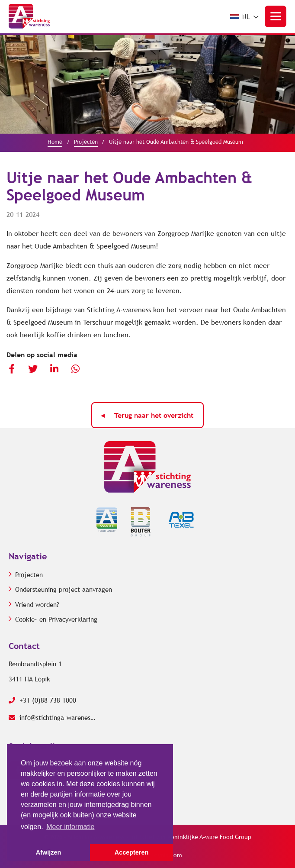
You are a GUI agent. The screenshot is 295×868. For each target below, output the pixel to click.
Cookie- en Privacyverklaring (56, 620)
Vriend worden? (37, 605)
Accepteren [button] (131, 852)
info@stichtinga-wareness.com (52, 718)
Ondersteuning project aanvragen (64, 590)
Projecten (29, 575)
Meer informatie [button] (70, 827)
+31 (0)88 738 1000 (42, 700)
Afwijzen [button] (48, 852)
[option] (147, 84)
